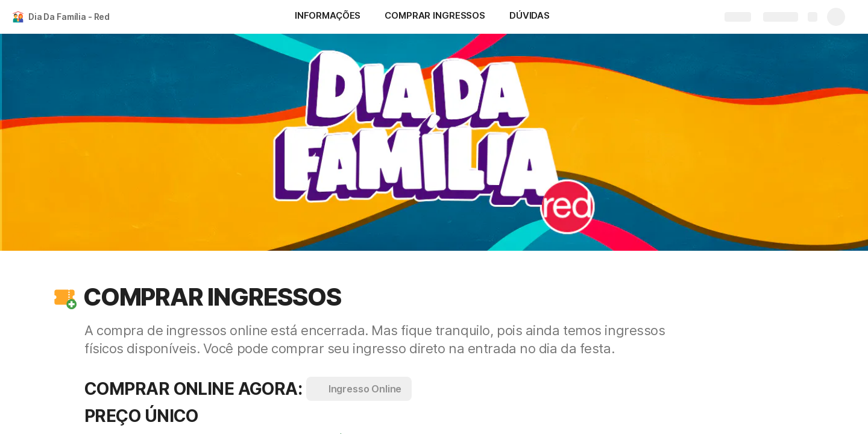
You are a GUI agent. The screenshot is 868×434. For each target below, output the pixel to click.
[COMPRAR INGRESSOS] (435, 17)
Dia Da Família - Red (69, 17)
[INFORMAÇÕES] (328, 17)
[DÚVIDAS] (530, 17)
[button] (64, 297)
